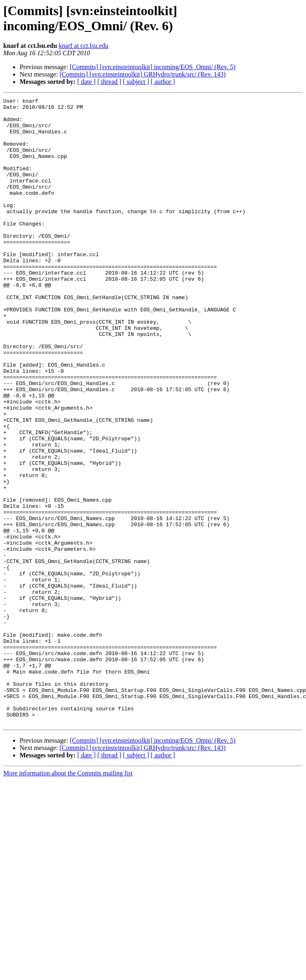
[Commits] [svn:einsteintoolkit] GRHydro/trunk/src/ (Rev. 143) (143, 74)
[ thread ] (109, 82)
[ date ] (86, 82)
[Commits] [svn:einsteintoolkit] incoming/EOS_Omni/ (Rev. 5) (153, 67)
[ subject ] (136, 82)
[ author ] (163, 82)
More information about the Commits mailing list (68, 898)
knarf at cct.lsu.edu (84, 46)
